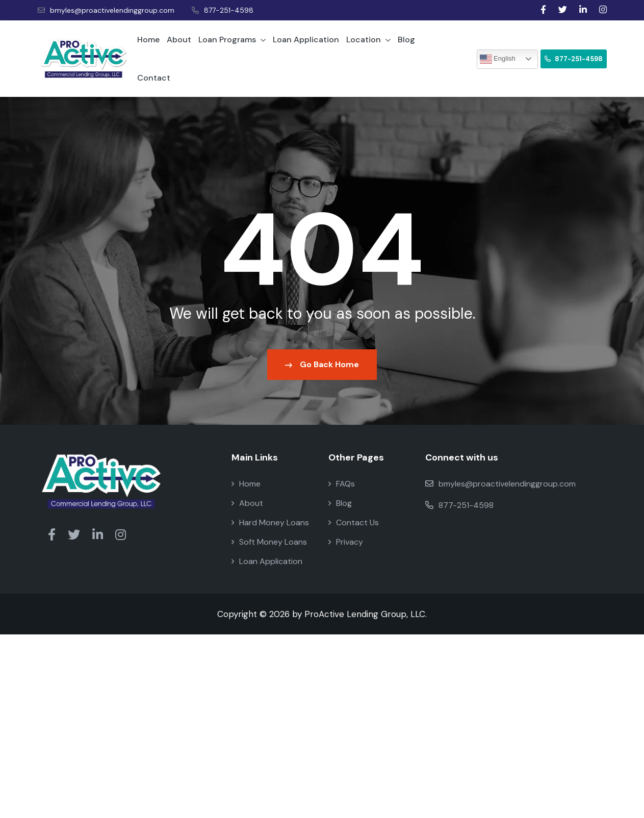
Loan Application (306, 40)
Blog (406, 40)
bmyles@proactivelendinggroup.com (106, 10)
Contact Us (354, 522)
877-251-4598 (223, 10)
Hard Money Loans (270, 522)
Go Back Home (322, 364)
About (179, 40)
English (498, 59)
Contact (154, 78)
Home (148, 40)
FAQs (342, 484)
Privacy (346, 542)
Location (368, 40)
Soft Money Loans (269, 542)
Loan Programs (232, 40)
